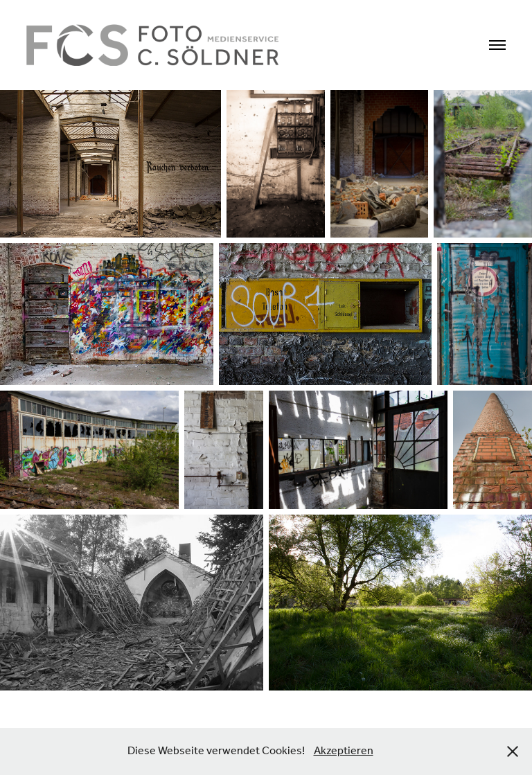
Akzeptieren (344, 751)
